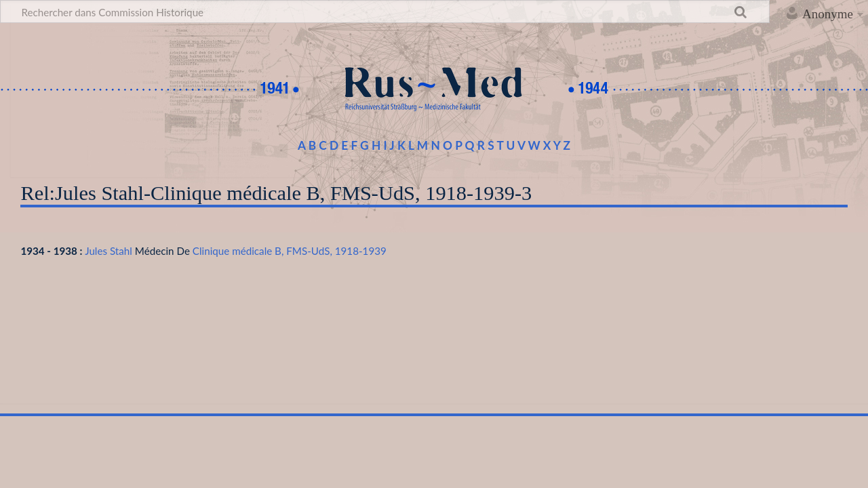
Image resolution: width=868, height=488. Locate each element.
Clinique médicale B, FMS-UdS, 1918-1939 (290, 251)
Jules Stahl (108, 251)
